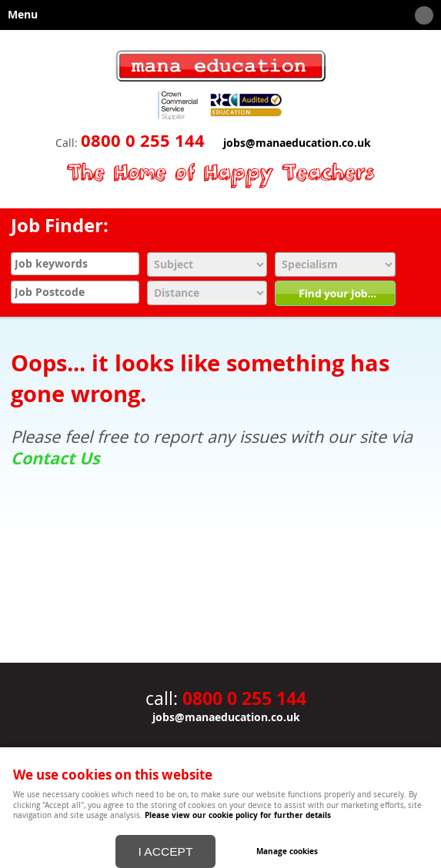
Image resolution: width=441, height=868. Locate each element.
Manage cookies (287, 851)
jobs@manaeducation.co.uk (297, 143)
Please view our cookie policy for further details (238, 815)
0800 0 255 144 (143, 141)
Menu (217, 15)
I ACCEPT (166, 851)
